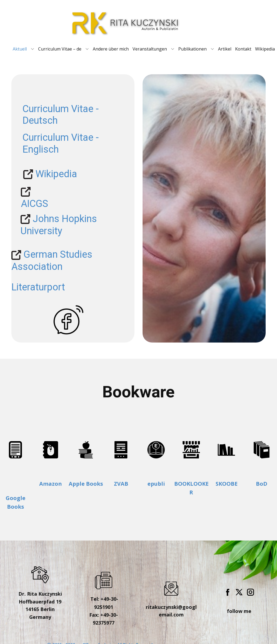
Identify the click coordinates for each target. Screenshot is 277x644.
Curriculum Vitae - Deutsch (61, 115)
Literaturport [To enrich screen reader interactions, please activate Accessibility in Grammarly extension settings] (38, 287)
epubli (156, 484)
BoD (262, 484)
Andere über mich (111, 49)
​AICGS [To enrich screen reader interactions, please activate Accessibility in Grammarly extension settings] (34, 198)
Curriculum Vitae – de (60, 49)
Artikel (225, 49)
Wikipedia (265, 49)
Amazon (51, 484)
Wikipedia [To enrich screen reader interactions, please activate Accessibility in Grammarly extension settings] (50, 174)
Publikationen (192, 49)
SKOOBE (227, 484)
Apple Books (86, 484)
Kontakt (243, 49)
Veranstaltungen (150, 49)
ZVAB (121, 484)
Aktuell (20, 49)
